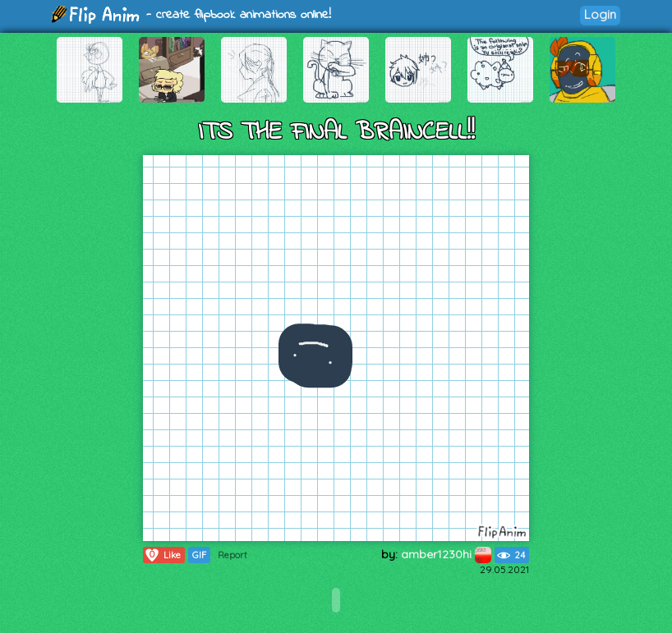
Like (162, 555)
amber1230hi (446, 554)
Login (600, 14)
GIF (199, 555)
